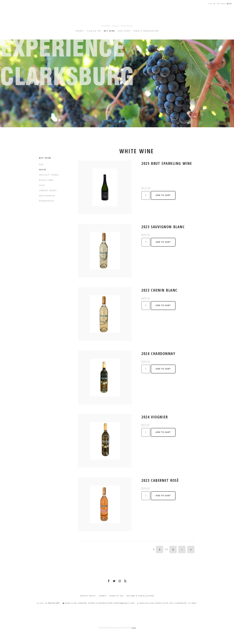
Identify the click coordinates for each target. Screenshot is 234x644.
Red (41, 165)
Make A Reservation (146, 31)
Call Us (48, 603)
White (43, 170)
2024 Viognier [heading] (155, 417)
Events (80, 31)
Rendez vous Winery (117, 15)
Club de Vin (94, 31)
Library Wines (48, 191)
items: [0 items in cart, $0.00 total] (225, 4)
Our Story (124, 31)
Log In (212, 4)
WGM (134, 628)
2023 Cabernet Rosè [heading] (160, 480)
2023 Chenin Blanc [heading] (159, 290)
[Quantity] (146, 195)
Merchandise (47, 196)
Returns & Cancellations (140, 596)
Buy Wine (109, 31)
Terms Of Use (116, 596)
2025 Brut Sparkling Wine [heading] (167, 163)
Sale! (42, 185)
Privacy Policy (88, 596)
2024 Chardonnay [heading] (158, 353)
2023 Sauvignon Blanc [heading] (163, 227)
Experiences (46, 201)
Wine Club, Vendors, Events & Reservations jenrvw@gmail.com (99, 603)
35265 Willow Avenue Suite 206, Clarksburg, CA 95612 (167, 603)
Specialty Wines (49, 175)
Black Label (46, 180)
